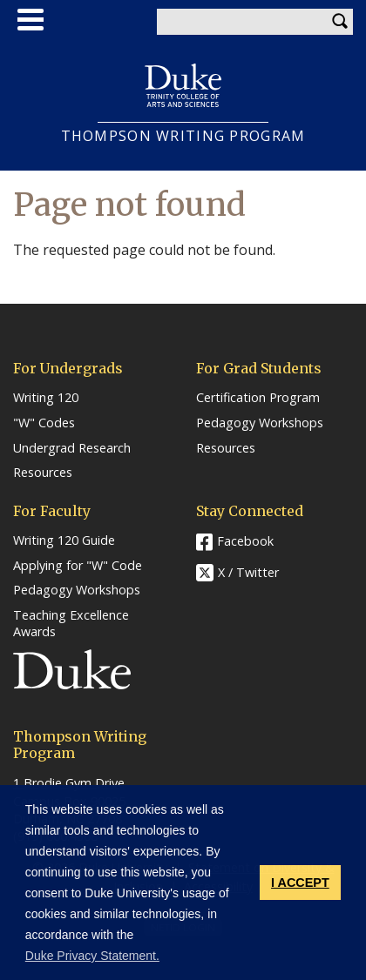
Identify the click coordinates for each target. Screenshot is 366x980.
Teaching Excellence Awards (71, 624)
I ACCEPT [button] (300, 883)
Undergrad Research (72, 448)
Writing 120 (46, 398)
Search (340, 22)
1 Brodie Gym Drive (69, 783)
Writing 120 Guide (64, 540)
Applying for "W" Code (78, 566)
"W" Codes (44, 423)
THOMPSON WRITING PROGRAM (183, 136)
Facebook (245, 541)
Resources (43, 473)
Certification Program (258, 398)
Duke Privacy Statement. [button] (92, 956)
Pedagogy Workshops (260, 423)
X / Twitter (248, 572)
